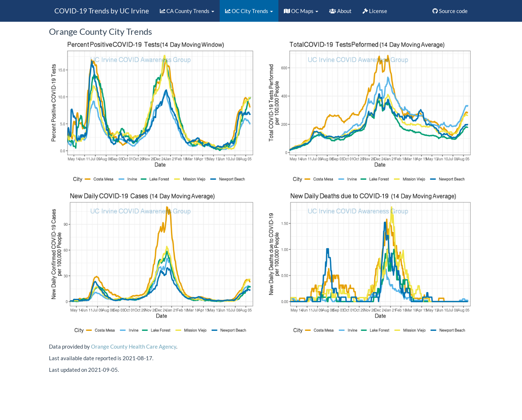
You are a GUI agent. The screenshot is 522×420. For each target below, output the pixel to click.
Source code (450, 11)
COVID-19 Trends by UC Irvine (102, 11)
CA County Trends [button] (187, 11)
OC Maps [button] (301, 11)
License (375, 11)
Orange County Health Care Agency (134, 346)
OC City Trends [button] (249, 11)
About (340, 11)
